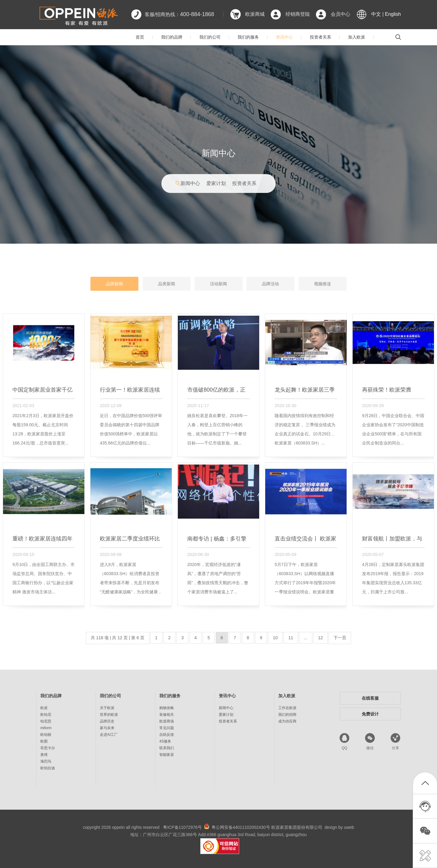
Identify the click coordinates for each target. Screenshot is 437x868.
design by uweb (339, 827)
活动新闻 (218, 284)
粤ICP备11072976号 (182, 827)
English (393, 14)
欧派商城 (255, 14)
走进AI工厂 (109, 735)
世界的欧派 (109, 715)
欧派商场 (167, 721)
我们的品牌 (172, 37)
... (306, 638)
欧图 (44, 741)
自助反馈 (167, 735)
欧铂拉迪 (48, 768)
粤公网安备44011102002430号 (241, 827)
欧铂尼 (46, 715)
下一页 (340, 638)
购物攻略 (167, 708)
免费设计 (370, 714)
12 (320, 638)
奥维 (44, 755)
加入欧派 (357, 37)
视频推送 (323, 284)
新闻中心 (190, 183)
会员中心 (340, 14)
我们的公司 (210, 37)
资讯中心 (284, 37)
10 (275, 638)
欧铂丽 (46, 735)
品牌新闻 (114, 284)
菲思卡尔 (48, 748)
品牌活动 (270, 284)
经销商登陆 (298, 14)
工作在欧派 (287, 708)
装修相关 (167, 715)
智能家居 (167, 755)
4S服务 (165, 741)
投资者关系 (320, 37)
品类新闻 (167, 284)
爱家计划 (216, 183)
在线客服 (370, 698)
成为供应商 (287, 721)
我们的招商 (287, 715)
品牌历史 (107, 721)
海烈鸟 (46, 761)
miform (46, 728)
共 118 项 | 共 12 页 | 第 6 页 (118, 638)
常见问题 (167, 728)
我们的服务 (248, 37)
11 (291, 638)
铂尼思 (46, 721)
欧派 (44, 708)
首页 (140, 37)
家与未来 (107, 728)
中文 (376, 14)
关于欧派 (107, 708)
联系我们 (167, 748)
